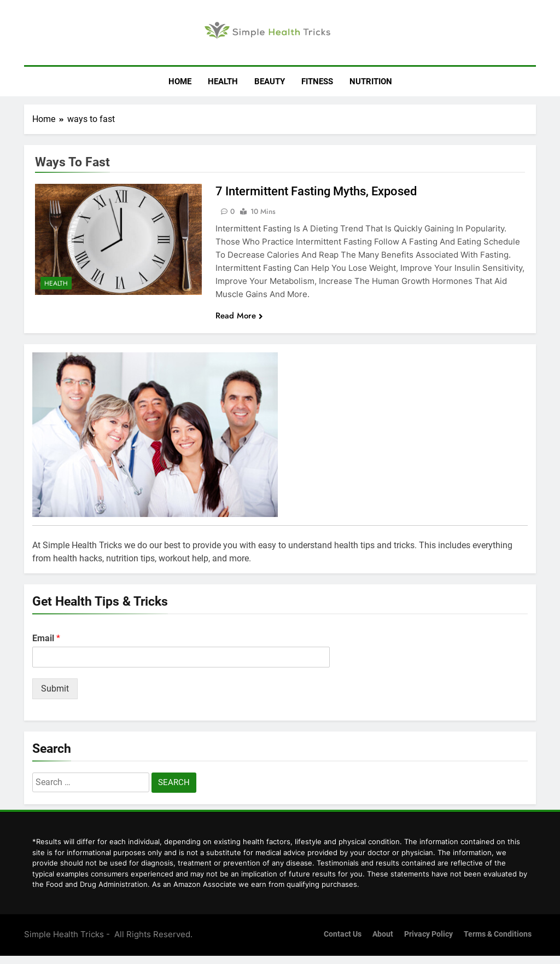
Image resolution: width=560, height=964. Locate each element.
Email (46, 638)
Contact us (343, 934)
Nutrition (371, 82)
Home (180, 82)
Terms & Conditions (498, 934)
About (383, 934)
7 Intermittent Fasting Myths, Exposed (316, 191)
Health (223, 82)
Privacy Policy (428, 934)
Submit (55, 689)
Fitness (317, 82)
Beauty (270, 82)
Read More (239, 316)
